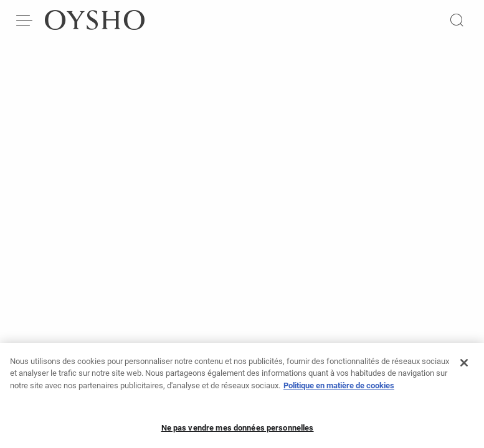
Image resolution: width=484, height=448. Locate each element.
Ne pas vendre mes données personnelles (238, 433)
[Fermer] (464, 368)
